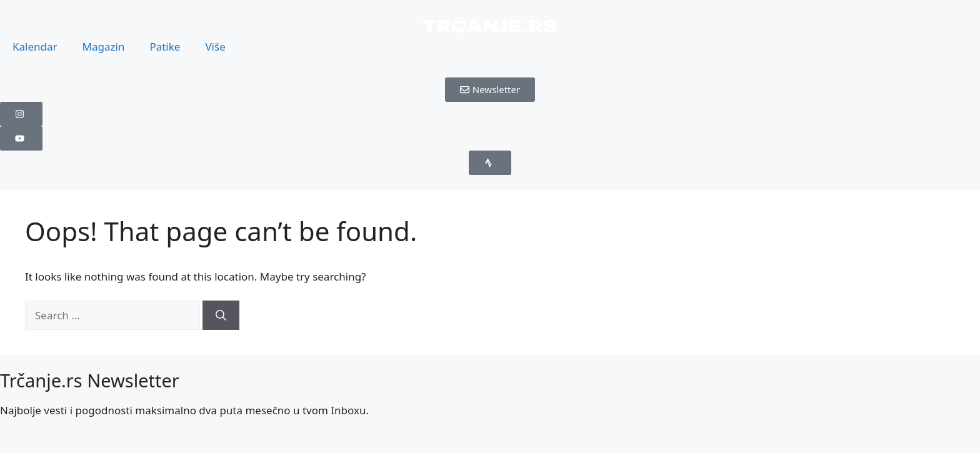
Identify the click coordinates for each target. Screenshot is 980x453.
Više (215, 47)
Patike (165, 47)
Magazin (104, 47)
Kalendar (35, 47)
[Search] (221, 316)
